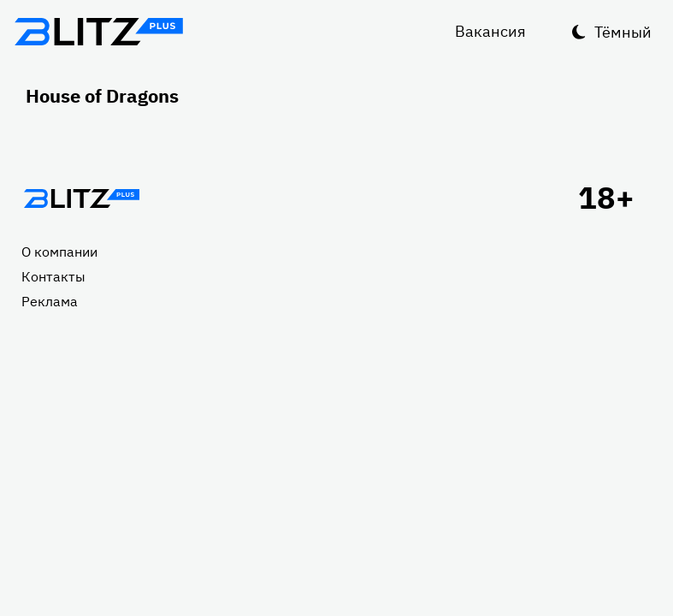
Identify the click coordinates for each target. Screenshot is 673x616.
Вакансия (490, 31)
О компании (59, 252)
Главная (81, 198)
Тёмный (623, 32)
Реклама (50, 301)
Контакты (53, 276)
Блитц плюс (98, 32)
